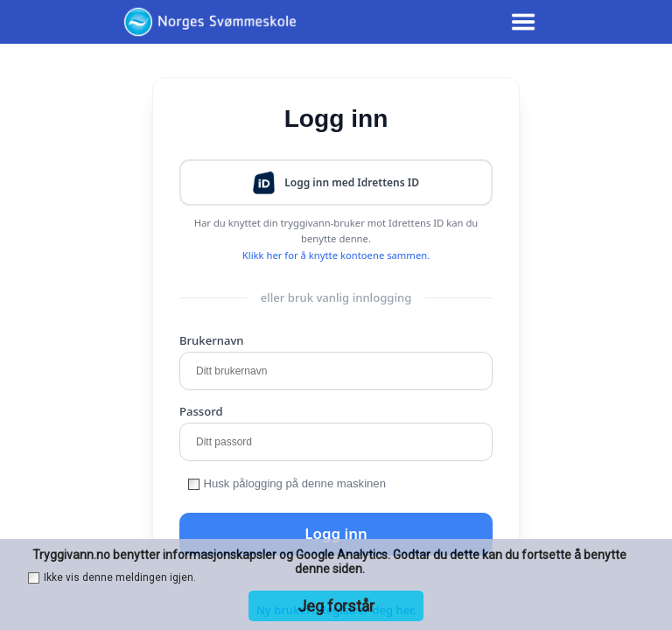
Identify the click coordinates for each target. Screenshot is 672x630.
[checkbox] (194, 484)
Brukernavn (212, 340)
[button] (336, 182)
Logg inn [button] (336, 533)
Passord (201, 411)
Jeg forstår (336, 606)
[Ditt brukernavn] (336, 371)
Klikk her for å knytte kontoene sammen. (336, 255)
